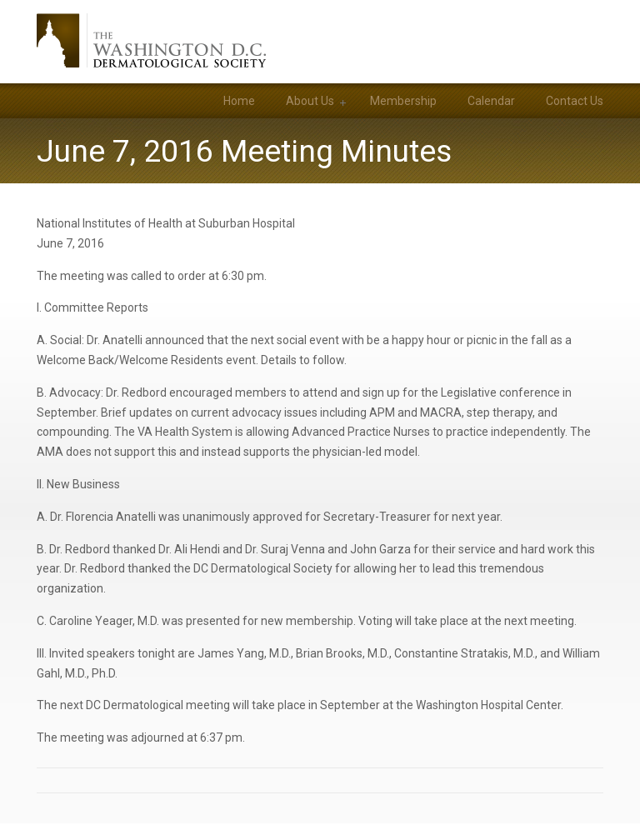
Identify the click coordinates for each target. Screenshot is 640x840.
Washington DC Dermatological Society (152, 40)
